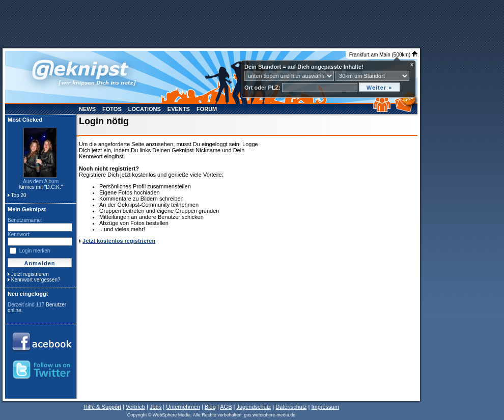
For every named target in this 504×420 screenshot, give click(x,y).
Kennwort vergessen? (36, 280)
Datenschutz (291, 407)
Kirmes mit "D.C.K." (41, 187)
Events (179, 109)
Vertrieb (135, 407)
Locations (145, 109)
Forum (207, 109)
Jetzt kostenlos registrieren (119, 241)
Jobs (156, 407)
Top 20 (19, 195)
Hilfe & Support (102, 407)
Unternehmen (183, 407)
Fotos (112, 109)
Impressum (325, 407)
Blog (210, 407)
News (87, 109)
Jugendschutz (254, 407)
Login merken (35, 251)
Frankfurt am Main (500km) (383, 55)
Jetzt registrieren (30, 274)
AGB (226, 407)
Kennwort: (19, 234)
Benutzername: (25, 220)
